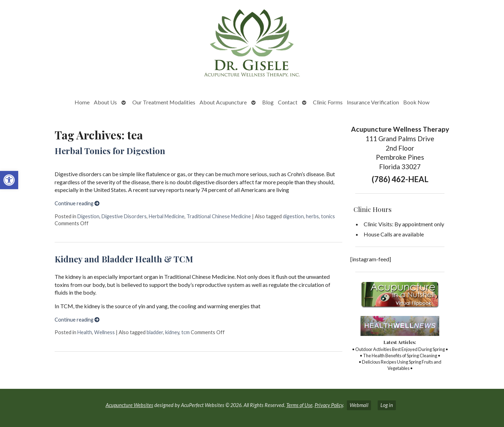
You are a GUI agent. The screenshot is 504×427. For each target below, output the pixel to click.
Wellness (104, 332)
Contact (288, 102)
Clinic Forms (328, 102)
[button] (9, 180)
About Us (105, 102)
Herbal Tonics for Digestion (110, 151)
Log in (387, 405)
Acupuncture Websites (129, 405)
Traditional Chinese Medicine (219, 216)
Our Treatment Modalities (164, 102)
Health (85, 332)
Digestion (88, 216)
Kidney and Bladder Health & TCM (124, 259)
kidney (172, 332)
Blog (268, 102)
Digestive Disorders (124, 216)
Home (82, 102)
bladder (155, 332)
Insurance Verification (373, 102)
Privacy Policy (329, 405)
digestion (293, 216)
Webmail (359, 405)
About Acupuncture (223, 102)
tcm (185, 332)
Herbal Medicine (167, 216)
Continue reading (77, 203)
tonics (328, 216)
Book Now (416, 102)
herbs (312, 216)
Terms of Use (299, 405)
